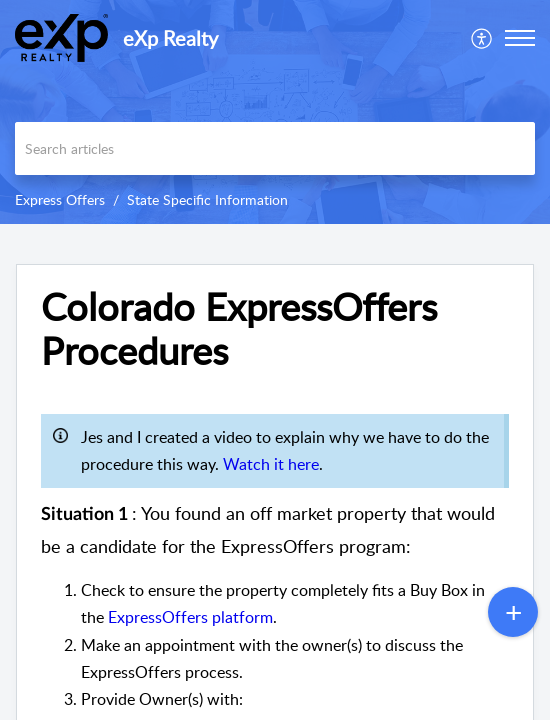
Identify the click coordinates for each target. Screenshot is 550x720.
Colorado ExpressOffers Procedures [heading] (239, 329)
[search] (275, 148)
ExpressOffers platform (190, 617)
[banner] (275, 112)
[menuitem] (482, 38)
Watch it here (271, 464)
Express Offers (60, 199)
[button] (482, 38)
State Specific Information (207, 199)
